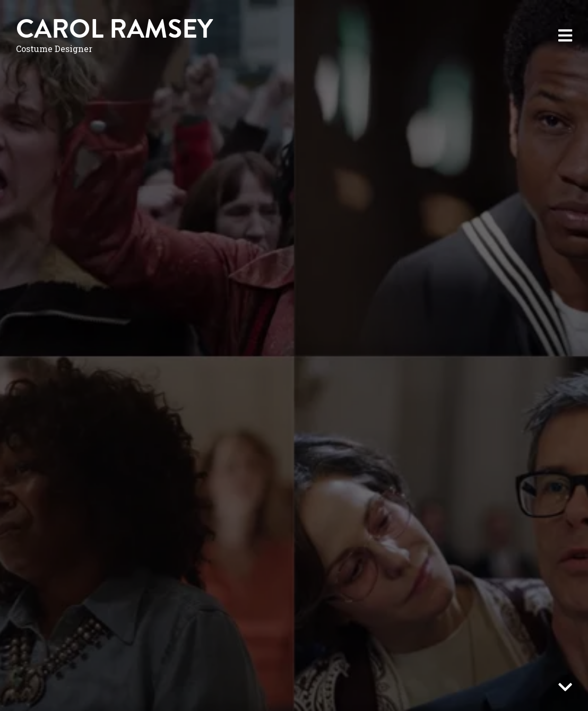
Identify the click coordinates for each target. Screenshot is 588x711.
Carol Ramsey (114, 29)
